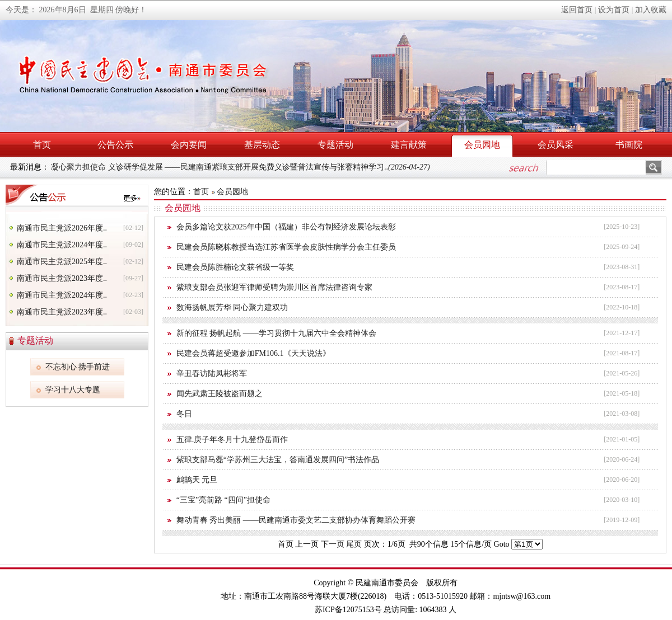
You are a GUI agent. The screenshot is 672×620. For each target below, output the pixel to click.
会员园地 (482, 145)
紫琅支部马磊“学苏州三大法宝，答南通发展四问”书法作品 (278, 460)
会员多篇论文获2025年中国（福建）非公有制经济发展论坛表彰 (286, 227)
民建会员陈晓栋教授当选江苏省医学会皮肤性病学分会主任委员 (286, 247)
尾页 (354, 544)
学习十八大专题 (73, 390)
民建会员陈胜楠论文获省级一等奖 (235, 267)
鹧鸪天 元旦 (197, 480)
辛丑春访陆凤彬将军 (212, 374)
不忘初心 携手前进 (78, 367)
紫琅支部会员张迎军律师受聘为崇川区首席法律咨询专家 (274, 287)
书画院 (629, 145)
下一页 (333, 544)
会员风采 (556, 145)
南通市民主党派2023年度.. (62, 278)
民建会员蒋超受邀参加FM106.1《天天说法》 (254, 353)
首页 (42, 145)
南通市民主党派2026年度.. (62, 228)
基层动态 (262, 145)
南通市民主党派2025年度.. (62, 262)
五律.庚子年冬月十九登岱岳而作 (232, 440)
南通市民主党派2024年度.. (62, 245)
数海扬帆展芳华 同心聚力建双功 (232, 307)
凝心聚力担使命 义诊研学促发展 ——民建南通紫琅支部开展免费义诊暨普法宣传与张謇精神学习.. (241, 167)
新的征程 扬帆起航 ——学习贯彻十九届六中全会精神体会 (276, 333)
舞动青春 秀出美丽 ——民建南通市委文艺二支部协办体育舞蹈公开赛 (296, 520)
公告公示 (115, 145)
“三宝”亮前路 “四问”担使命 (223, 500)
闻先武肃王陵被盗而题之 (220, 394)
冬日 (184, 414)
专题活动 (335, 145)
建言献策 (409, 145)
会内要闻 (189, 145)
